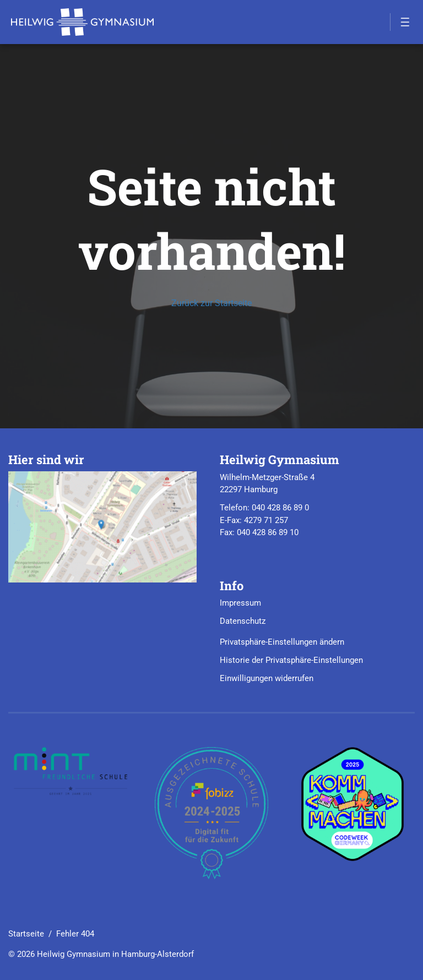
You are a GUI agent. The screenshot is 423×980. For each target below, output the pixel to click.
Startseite (26, 934)
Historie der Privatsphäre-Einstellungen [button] (291, 660)
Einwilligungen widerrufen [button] (267, 678)
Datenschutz (243, 621)
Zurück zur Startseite (211, 303)
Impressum (240, 603)
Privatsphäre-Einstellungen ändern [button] (282, 642)
